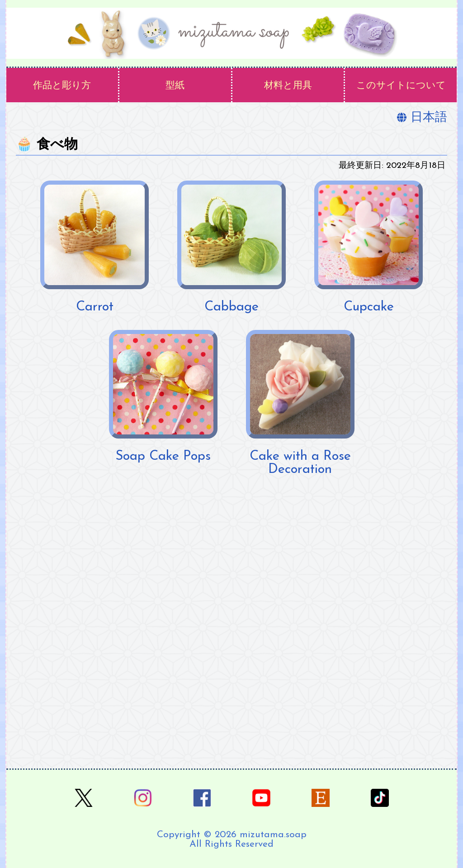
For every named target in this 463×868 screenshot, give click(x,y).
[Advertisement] (231, 612)
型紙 (175, 86)
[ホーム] (231, 33)
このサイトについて (401, 86)
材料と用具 (288, 86)
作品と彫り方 (62, 86)
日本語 (422, 118)
